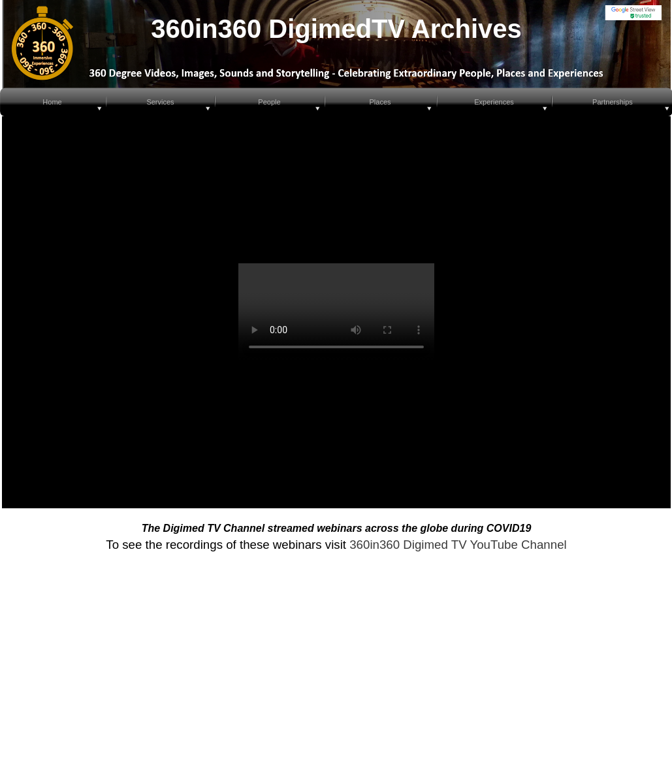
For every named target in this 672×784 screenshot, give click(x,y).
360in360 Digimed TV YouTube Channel (458, 545)
